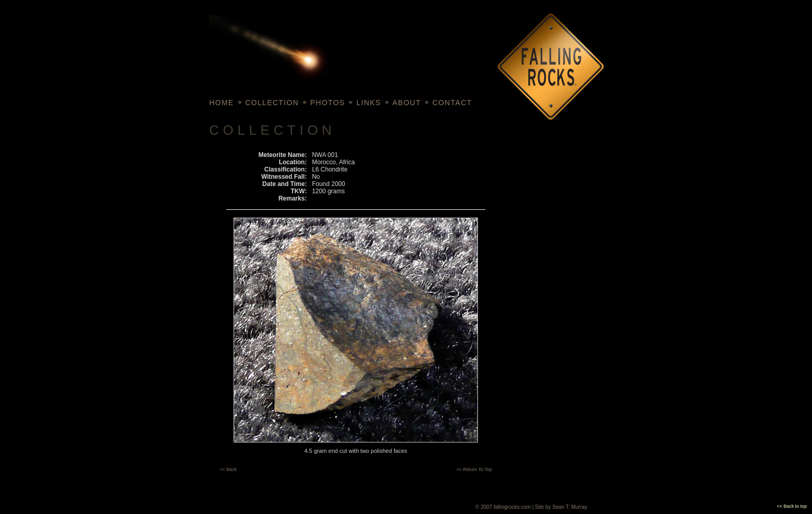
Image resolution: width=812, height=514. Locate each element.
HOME (222, 103)
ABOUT (407, 103)
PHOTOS (328, 103)
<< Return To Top (474, 469)
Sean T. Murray (570, 507)
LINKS (368, 103)
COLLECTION (272, 103)
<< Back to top (792, 506)
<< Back (228, 469)
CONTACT (452, 103)
